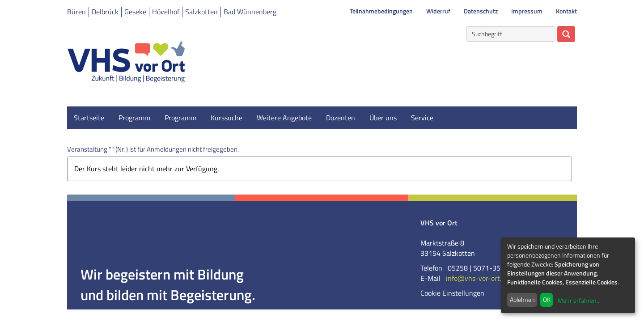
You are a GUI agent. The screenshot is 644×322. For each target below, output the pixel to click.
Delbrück (105, 12)
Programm (134, 118)
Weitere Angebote (284, 118)
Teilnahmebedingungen (381, 11)
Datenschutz (481, 11)
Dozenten (341, 118)
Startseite (89, 118)
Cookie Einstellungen (452, 293)
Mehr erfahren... (579, 300)
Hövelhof (166, 12)
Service (422, 118)
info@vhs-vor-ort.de (477, 278)
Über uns (383, 118)
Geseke (135, 12)
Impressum (527, 11)
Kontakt (566, 11)
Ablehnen (522, 299)
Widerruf (438, 11)
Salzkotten (201, 12)
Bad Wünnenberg (250, 12)
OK (547, 299)
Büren (76, 12)
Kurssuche (227, 118)
